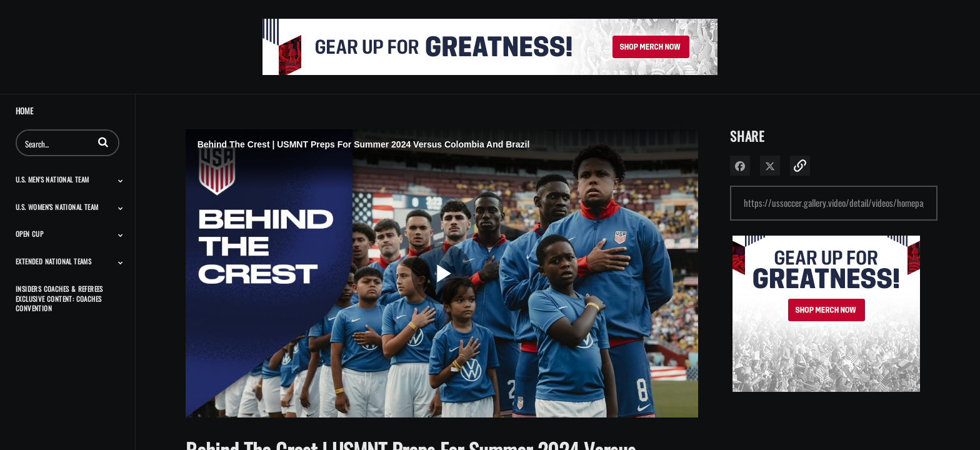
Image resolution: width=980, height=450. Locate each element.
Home (24, 111)
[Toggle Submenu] (121, 181)
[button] (103, 142)
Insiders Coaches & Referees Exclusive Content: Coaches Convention (59, 298)
